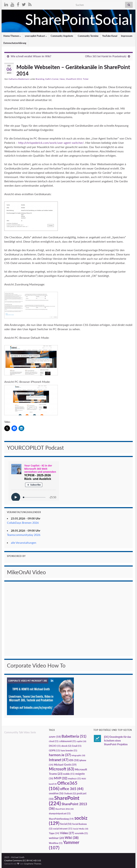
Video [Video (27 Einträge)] (67, 833)
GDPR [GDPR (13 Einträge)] (54, 750)
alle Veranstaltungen (24, 543)
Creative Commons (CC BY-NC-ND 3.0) (23, 860)
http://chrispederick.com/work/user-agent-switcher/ (51, 143)
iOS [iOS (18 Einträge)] (74, 760)
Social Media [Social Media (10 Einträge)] (81, 829)
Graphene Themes (33, 864)
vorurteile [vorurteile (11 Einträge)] (81, 833)
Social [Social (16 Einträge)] (66, 824)
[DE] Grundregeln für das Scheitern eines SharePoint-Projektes (117, 741)
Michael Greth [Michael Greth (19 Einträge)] (65, 765)
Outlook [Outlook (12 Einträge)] (70, 794)
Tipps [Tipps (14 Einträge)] (54, 833)
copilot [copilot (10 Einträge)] (81, 741)
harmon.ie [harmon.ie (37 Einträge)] (60, 755)
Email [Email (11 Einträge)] (77, 746)
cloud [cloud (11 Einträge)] (54, 741)
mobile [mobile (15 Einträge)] (69, 774)
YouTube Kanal (110, 36)
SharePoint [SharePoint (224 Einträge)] (64, 800)
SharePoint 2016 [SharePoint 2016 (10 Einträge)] (64, 809)
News (62, 79)
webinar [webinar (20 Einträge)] (56, 838)
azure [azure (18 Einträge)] (55, 737)
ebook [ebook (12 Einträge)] (66, 746)
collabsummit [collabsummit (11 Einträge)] (67, 741)
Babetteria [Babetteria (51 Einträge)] (74, 736)
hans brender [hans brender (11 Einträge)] (69, 751)
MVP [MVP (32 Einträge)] (61, 778)
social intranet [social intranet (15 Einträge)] (63, 829)
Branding (40, 79)
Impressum (127, 36)
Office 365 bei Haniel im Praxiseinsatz (106, 56)
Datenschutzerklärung (15, 43)
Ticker (86, 79)
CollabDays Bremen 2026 (23, 523)
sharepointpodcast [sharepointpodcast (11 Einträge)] (60, 814)
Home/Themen (12, 36)
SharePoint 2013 (74, 79)
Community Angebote (62, 36)
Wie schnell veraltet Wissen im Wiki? (31, 56)
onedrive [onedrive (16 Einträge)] (56, 793)
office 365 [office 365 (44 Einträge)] (72, 789)
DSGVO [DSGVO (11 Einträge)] (55, 746)
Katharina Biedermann (19, 79)
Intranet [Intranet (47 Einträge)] (59, 760)
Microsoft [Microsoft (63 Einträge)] (61, 769)
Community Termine (88, 36)
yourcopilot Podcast (36, 36)
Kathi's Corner (52, 79)
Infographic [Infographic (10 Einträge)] (78, 755)
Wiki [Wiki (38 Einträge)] (72, 838)
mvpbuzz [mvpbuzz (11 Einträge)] (74, 779)
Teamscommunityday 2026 (24, 535)
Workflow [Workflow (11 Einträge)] (56, 843)
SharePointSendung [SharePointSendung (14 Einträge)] (61, 819)
